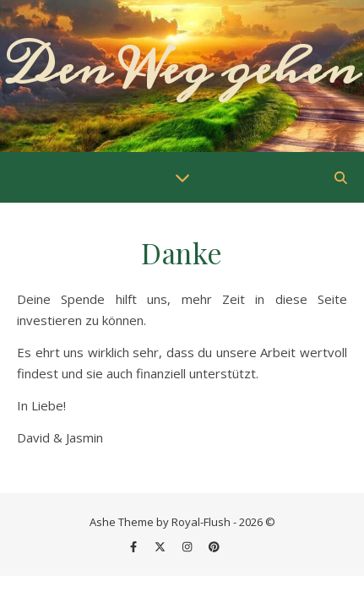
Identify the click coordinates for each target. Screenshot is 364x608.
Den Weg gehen (182, 68)
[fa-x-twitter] (161, 546)
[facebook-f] (135, 546)
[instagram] (188, 546)
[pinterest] (214, 546)
